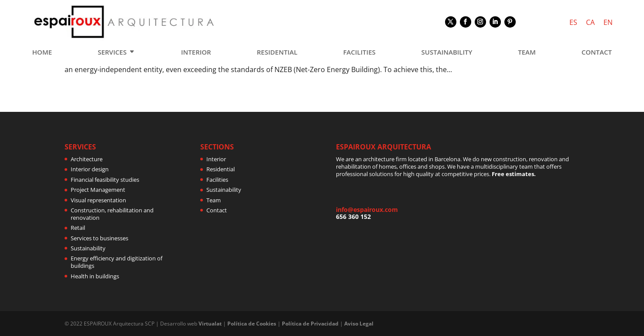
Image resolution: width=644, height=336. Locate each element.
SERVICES (112, 53)
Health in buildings (95, 276)
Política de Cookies (252, 324)
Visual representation (98, 200)
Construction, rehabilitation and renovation (112, 214)
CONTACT (597, 53)
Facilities (217, 180)
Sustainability (88, 248)
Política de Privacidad (310, 324)
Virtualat (210, 324)
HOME (42, 53)
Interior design (90, 169)
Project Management (98, 190)
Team (214, 200)
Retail (78, 228)
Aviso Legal (359, 324)
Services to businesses (99, 238)
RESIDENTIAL (277, 53)
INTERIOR (196, 53)
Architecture (87, 159)
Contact (217, 210)
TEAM (527, 53)
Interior (216, 159)
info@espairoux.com (367, 210)
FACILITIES (359, 53)
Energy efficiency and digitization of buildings (116, 262)
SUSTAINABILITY (447, 53)
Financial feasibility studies (105, 180)
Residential (221, 169)
